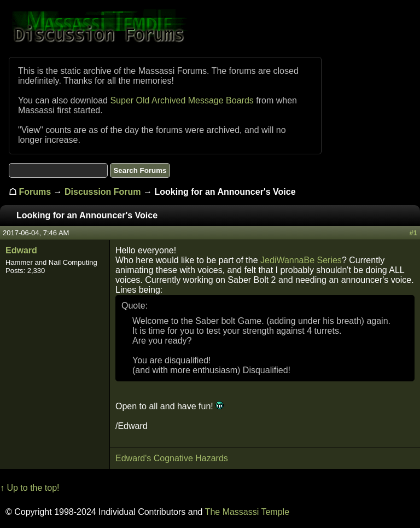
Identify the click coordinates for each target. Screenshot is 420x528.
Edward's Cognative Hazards (172, 458)
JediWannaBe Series (301, 260)
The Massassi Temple (247, 512)
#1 (413, 233)
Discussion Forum (103, 192)
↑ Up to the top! (30, 488)
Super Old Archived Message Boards (182, 100)
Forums (35, 192)
